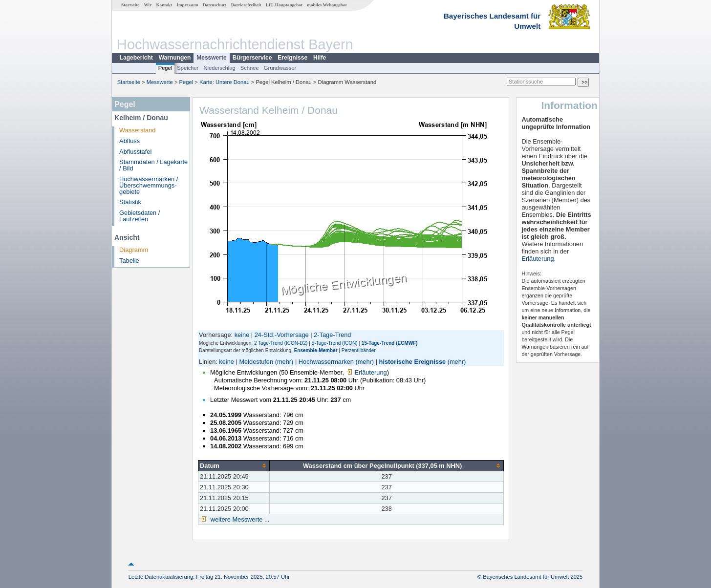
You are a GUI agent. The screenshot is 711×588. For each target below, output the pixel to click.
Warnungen (175, 58)
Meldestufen (256, 362)
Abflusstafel (135, 152)
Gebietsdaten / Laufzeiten (140, 216)
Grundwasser (280, 68)
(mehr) (284, 362)
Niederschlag (219, 68)
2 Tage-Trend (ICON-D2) (281, 343)
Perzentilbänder (359, 350)
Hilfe (320, 58)
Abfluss (129, 141)
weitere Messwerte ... (239, 519)
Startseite (130, 5)
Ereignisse (292, 58)
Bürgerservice (252, 58)
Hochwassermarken (326, 362)
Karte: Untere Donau (225, 82)
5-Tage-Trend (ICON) (335, 343)
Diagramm (134, 250)
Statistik (130, 202)
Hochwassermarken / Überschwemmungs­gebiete (149, 185)
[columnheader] (234, 465)
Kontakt (164, 5)
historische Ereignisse (413, 362)
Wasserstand (137, 130)
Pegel (165, 68)
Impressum (187, 5)
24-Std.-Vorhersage (282, 335)
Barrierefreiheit (246, 5)
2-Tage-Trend (332, 335)
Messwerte (211, 58)
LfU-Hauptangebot (284, 5)
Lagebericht (136, 58)
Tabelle (129, 261)
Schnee (250, 68)
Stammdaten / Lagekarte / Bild (153, 165)
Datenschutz (215, 5)
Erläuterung (366, 372)
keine (242, 335)
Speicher (188, 68)
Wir (148, 5)
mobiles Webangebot (327, 5)
